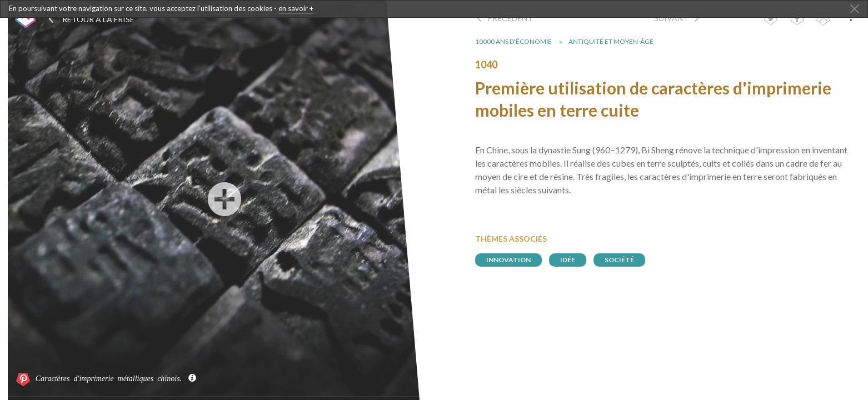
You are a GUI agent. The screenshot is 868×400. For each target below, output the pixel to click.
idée (573, 260)
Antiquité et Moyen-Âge (617, 41)
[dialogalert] (434, 9)
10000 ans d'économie (519, 41)
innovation (514, 260)
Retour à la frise (91, 19)
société (625, 260)
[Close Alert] (855, 9)
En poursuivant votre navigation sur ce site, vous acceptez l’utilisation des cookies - (161, 9)
